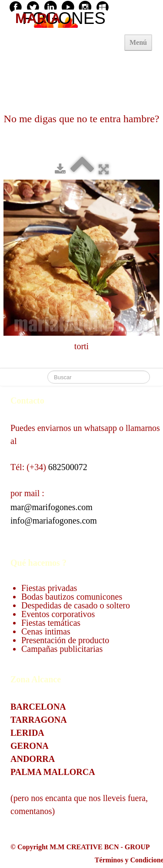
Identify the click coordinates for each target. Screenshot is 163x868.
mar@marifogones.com (52, 507)
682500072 (68, 467)
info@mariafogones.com (54, 521)
